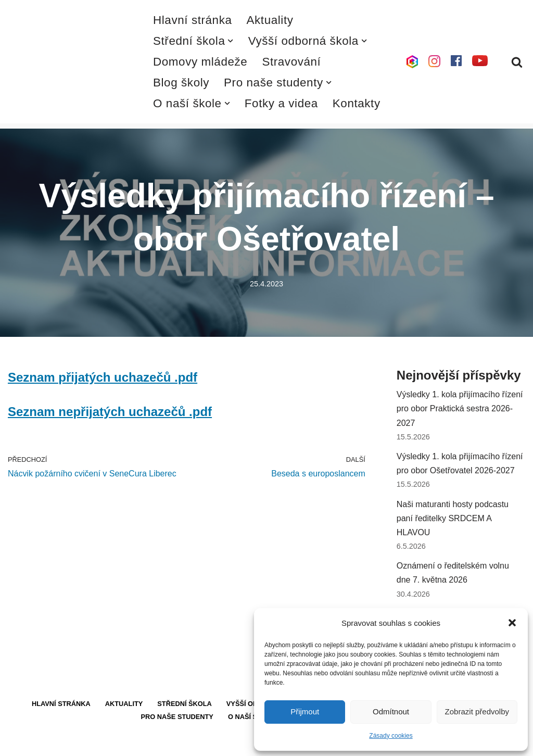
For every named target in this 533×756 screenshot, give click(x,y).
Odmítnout (391, 711)
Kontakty (357, 103)
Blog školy (181, 83)
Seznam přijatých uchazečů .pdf (103, 377)
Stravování (291, 62)
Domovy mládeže (200, 62)
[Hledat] (517, 62)
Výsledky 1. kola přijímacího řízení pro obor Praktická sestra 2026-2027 (460, 408)
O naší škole (252, 717)
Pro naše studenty (177, 717)
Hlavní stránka (193, 20)
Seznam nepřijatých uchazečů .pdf (110, 412)
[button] (512, 623)
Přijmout (305, 711)
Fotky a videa (281, 103)
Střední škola (185, 704)
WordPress (85, 743)
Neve (17, 743)
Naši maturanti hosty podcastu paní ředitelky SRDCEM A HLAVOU (453, 518)
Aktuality (270, 20)
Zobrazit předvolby (477, 711)
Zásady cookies (391, 736)
